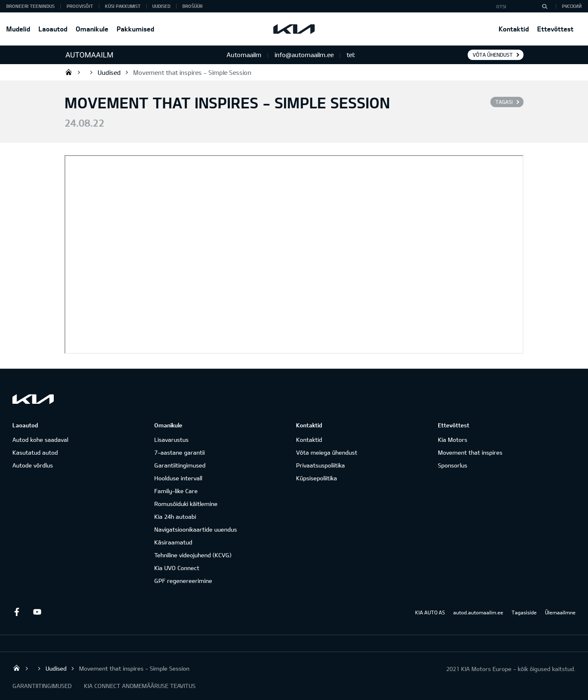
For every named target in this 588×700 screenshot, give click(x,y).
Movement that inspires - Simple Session (192, 72)
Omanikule (92, 29)
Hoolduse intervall (178, 478)
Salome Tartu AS (69, 72)
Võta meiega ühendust (327, 452)
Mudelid (18, 29)
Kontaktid (514, 29)
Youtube (37, 612)
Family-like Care (176, 491)
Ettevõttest (555, 29)
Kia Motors (453, 440)
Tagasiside (524, 612)
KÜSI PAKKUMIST (123, 6)
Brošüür (192, 6)
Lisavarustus (171, 440)
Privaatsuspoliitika (320, 465)
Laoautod (53, 29)
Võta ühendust (493, 55)
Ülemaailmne (560, 612)
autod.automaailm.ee (478, 612)
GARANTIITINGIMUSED (42, 686)
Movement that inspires (470, 452)
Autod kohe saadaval (40, 440)
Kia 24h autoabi (175, 517)
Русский (572, 6)
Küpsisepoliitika (317, 478)
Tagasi (504, 102)
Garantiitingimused (180, 465)
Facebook (17, 612)
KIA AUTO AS (430, 612)
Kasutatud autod (35, 452)
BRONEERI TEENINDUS (30, 6)
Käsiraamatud (173, 542)
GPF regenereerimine (183, 581)
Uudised (161, 6)
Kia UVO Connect (177, 568)
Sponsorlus (453, 465)
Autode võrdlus (33, 465)
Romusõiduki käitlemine (186, 504)
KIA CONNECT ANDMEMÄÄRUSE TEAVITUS (140, 686)
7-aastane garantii (179, 452)
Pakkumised (135, 29)
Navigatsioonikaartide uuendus (196, 529)
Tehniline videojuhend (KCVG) (193, 555)
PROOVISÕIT (80, 6)
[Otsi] (545, 6)
